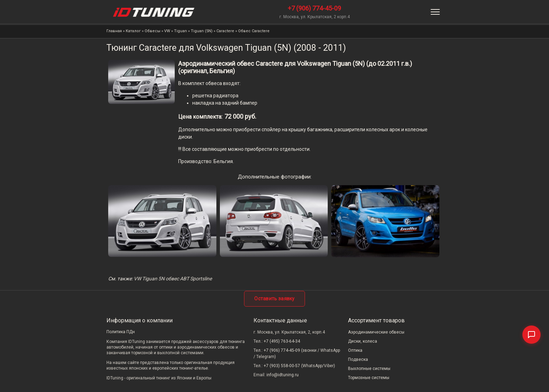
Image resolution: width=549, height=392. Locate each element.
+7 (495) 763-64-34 (282, 341)
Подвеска (358, 359)
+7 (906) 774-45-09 (314, 8)
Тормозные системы (369, 378)
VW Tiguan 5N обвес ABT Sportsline (173, 279)
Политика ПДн (121, 332)
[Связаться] (531, 335)
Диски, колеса (363, 341)
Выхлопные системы (369, 369)
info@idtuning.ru (283, 375)
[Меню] (435, 12)
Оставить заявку (274, 299)
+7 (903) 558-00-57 (282, 366)
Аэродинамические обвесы (376, 332)
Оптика (355, 350)
